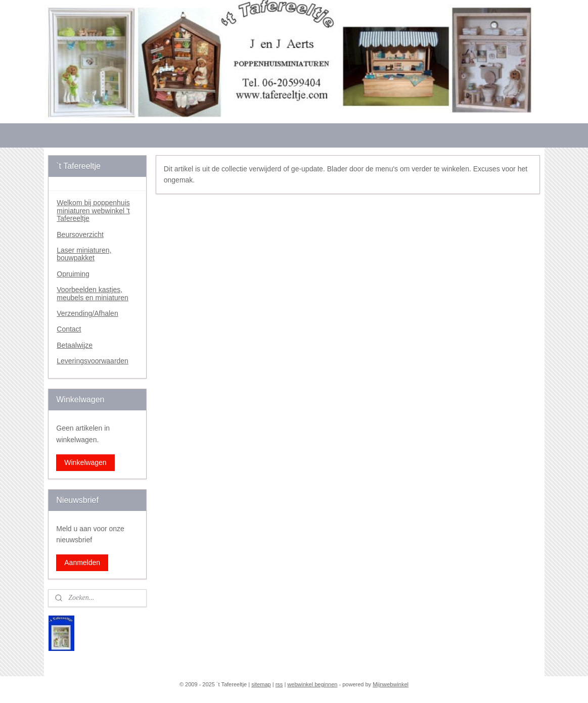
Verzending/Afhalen (87, 313)
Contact (69, 329)
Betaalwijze (75, 345)
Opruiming (73, 274)
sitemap (261, 684)
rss (279, 684)
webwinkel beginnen (312, 684)
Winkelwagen (85, 462)
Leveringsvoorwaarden (93, 361)
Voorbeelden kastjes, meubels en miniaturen (93, 293)
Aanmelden (82, 563)
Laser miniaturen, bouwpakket (84, 254)
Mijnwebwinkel (391, 684)
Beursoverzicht (80, 235)
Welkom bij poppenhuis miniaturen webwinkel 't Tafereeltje (93, 210)
